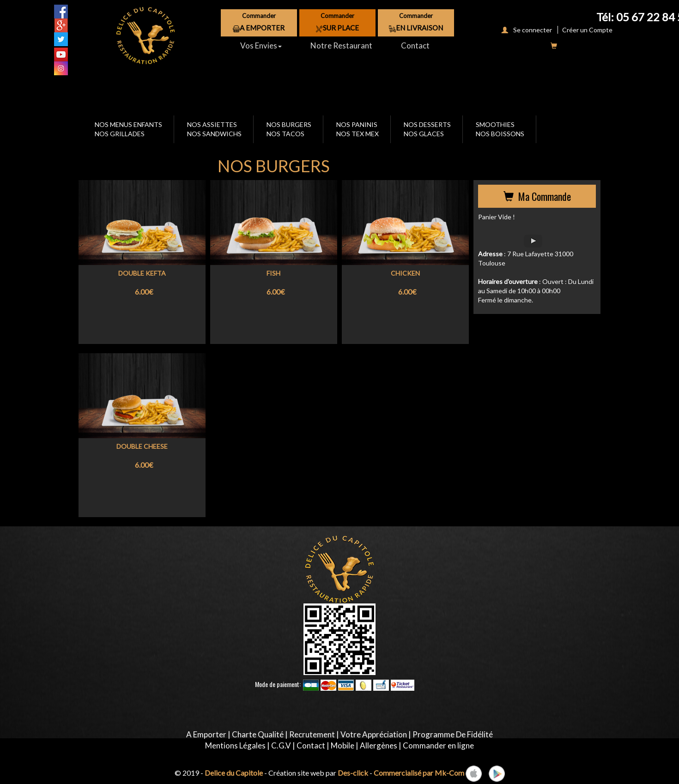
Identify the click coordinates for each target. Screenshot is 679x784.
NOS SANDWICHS (214, 134)
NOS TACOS (285, 134)
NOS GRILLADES (120, 134)
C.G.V (281, 745)
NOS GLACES (424, 134)
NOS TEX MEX (358, 134)
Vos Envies (261, 45)
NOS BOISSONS (500, 134)
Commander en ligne (438, 745)
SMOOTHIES (495, 124)
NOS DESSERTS (427, 124)
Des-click (353, 772)
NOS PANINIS (357, 124)
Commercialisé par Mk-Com (419, 772)
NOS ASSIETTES (212, 124)
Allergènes (379, 745)
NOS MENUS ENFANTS (128, 124)
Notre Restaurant (341, 45)
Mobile (343, 745)
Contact (415, 45)
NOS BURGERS (289, 124)
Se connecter (525, 30)
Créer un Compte (586, 30)
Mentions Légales (235, 745)
